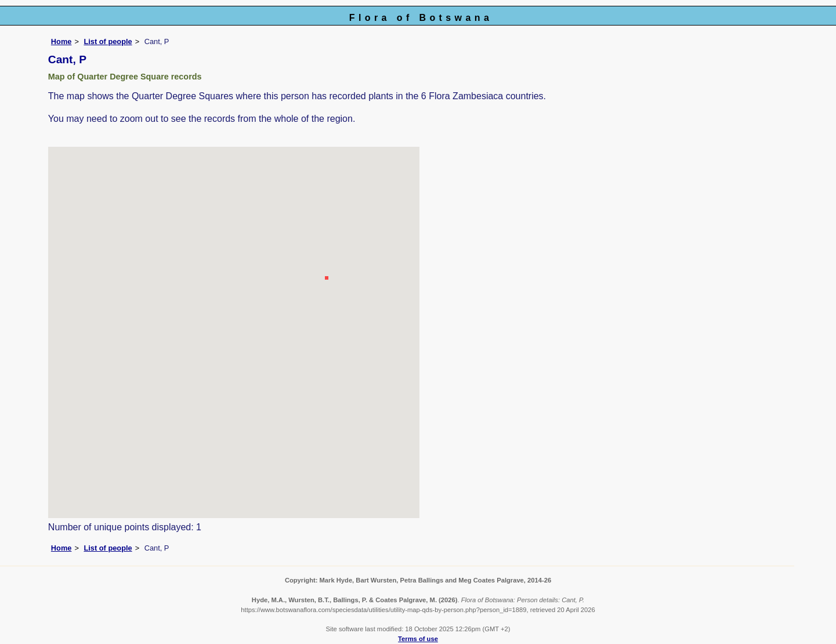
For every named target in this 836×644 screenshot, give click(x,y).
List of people (108, 41)
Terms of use (418, 639)
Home (61, 41)
